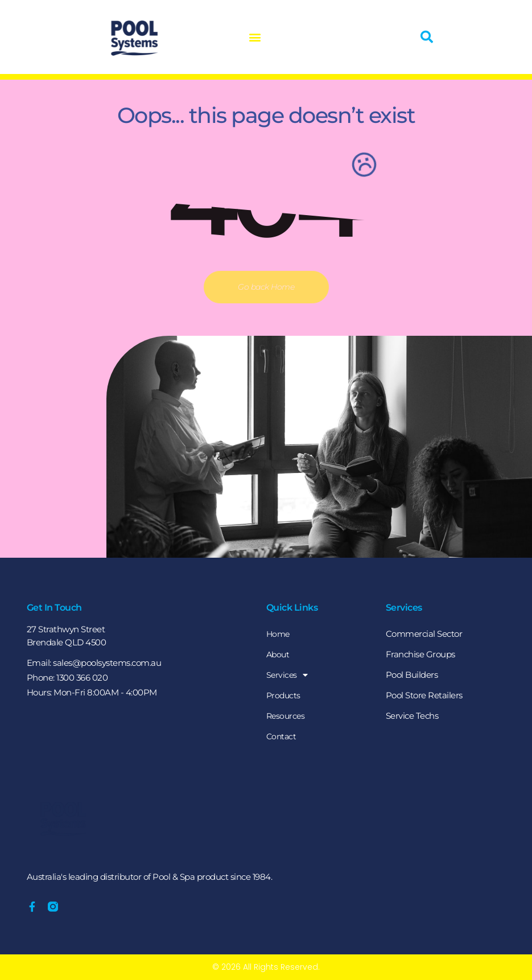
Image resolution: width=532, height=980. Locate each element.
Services (288, 675)
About (279, 654)
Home (279, 634)
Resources (287, 716)
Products (284, 695)
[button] (249, 37)
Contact (282, 736)
